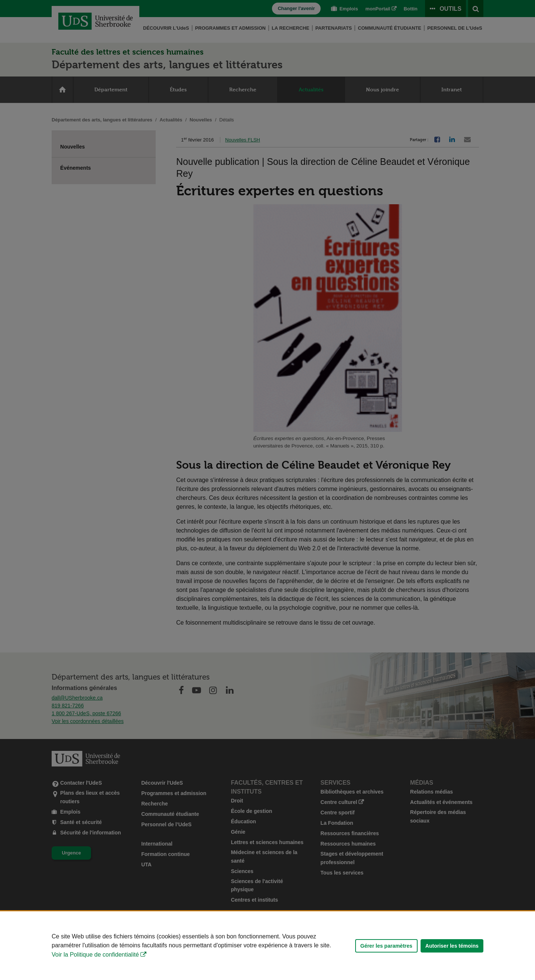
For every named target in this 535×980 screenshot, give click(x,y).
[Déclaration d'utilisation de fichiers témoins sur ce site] (267, 946)
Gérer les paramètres (386, 946)
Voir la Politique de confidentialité (95, 955)
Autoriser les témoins (452, 946)
